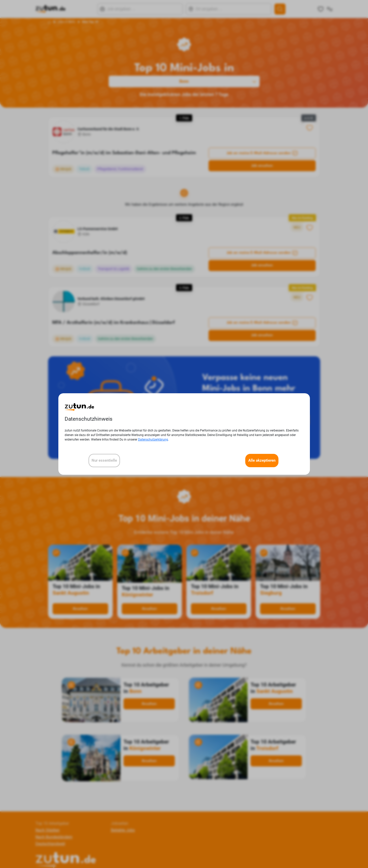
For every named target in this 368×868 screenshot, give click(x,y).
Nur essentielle (104, 460)
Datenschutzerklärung (153, 440)
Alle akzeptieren (262, 460)
